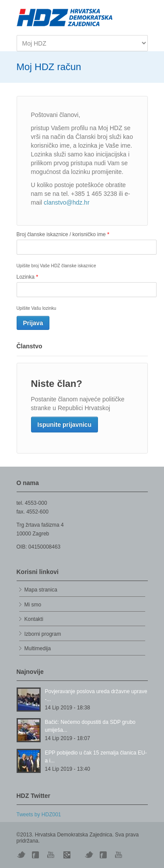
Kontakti (34, 619)
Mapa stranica (41, 590)
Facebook (104, 855)
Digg (36, 855)
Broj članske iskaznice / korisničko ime (63, 234)
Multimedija (38, 648)
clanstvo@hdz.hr (66, 202)
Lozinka (28, 277)
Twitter (21, 855)
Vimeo (89, 855)
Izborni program (43, 634)
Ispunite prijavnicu (65, 425)
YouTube (52, 855)
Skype (67, 855)
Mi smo (33, 605)
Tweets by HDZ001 (39, 815)
